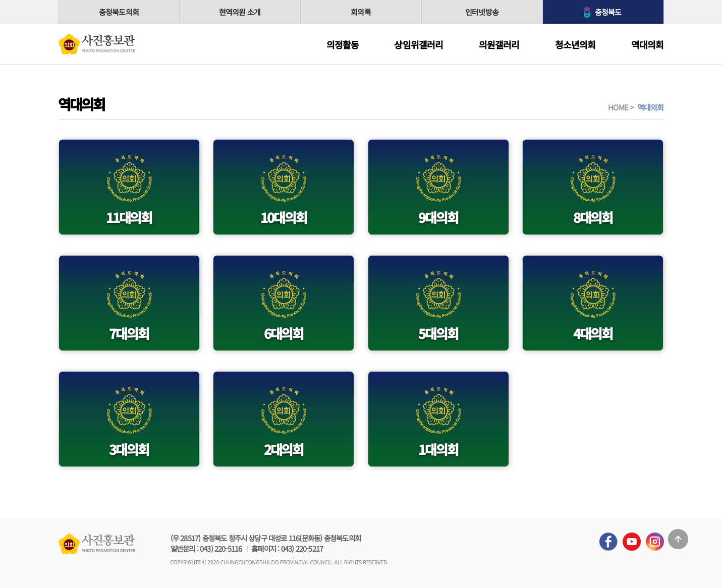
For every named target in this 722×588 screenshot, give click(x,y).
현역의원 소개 (240, 12)
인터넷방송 (482, 12)
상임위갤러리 (419, 44)
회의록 (361, 12)
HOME (618, 107)
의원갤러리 (499, 44)
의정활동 (343, 44)
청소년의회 (575, 44)
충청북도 (608, 12)
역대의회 (648, 44)
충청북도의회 (119, 12)
